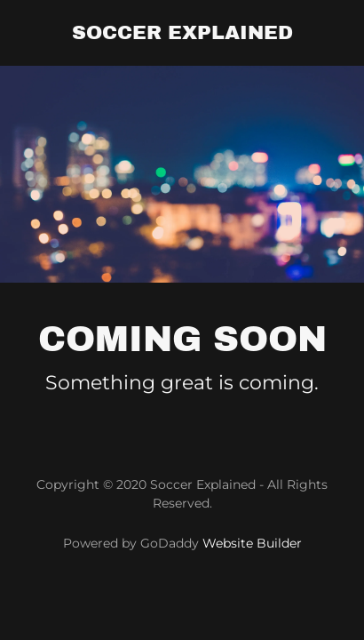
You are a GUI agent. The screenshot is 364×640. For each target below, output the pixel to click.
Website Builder (252, 543)
